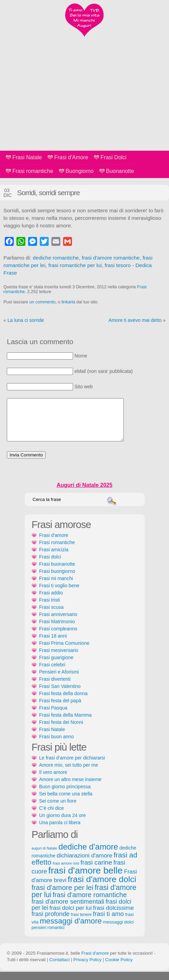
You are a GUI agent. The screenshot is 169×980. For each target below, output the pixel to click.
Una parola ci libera (60, 831)
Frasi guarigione (56, 666)
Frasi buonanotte (57, 572)
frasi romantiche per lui (75, 265)
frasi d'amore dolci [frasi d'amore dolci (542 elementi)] (102, 887)
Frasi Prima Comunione (64, 651)
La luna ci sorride (26, 320)
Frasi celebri (52, 673)
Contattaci (59, 968)
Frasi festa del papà (60, 709)
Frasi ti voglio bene (59, 594)
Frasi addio (51, 601)
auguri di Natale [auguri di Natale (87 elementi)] (44, 856)
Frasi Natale (27, 157)
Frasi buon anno (56, 745)
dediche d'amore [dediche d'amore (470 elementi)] (88, 855)
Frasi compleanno (58, 637)
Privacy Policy (87, 968)
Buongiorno (80, 171)
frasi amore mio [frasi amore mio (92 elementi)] (66, 871)
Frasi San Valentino (60, 694)
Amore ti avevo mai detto (135, 320)
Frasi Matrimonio (57, 630)
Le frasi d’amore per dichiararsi (72, 766)
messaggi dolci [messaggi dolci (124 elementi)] (118, 930)
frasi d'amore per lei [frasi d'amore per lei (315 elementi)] (62, 896)
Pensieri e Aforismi (59, 680)
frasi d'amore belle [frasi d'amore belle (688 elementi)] (86, 879)
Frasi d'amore (54, 543)
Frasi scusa (51, 615)
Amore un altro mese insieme (70, 788)
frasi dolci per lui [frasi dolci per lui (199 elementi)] (70, 916)
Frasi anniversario (58, 623)
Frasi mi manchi (56, 587)
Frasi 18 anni (53, 644)
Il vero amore (53, 780)
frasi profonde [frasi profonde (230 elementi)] (51, 922)
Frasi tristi (50, 608)
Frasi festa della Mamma (65, 723)
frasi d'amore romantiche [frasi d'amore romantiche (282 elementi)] (89, 903)
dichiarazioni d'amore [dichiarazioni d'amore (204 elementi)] (84, 864)
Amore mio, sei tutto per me (69, 773)
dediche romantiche (56, 258)
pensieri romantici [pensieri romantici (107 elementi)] (48, 936)
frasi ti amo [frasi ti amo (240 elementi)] (108, 922)
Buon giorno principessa (65, 795)
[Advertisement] (84, 99)
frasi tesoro (118, 265)
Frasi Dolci (113, 157)
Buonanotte (120, 171)
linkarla (68, 302)
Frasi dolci (50, 565)
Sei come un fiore (58, 809)
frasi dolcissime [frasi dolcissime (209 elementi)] (113, 916)
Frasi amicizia (54, 558)
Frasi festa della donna (63, 702)
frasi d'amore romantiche (111, 258)
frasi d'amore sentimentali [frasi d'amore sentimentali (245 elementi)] (68, 910)
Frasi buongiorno (57, 579)
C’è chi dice (51, 816)
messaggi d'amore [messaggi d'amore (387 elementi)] (71, 929)
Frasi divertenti (55, 687)
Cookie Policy (119, 968)
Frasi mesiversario (59, 658)
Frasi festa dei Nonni (61, 730)
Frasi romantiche (33, 171)
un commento (43, 302)
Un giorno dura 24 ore (62, 824)
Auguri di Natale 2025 (84, 493)
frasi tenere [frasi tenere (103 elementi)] (81, 923)
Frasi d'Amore (71, 157)
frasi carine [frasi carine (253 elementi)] (96, 871)
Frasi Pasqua (53, 716)
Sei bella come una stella (66, 802)
